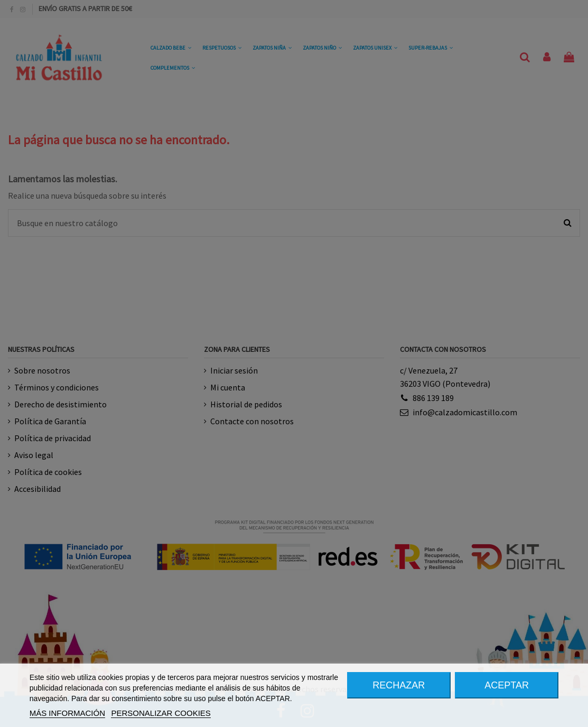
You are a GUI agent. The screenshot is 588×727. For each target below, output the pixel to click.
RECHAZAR (399, 685)
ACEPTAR (507, 685)
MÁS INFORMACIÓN (67, 713)
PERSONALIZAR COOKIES (161, 713)
